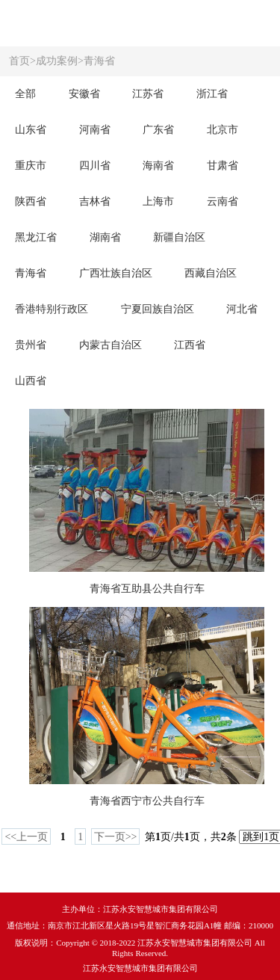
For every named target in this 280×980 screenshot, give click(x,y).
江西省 (190, 345)
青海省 (99, 61)
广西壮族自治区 (116, 273)
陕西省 (31, 201)
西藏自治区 (211, 273)
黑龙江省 (36, 237)
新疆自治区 (179, 237)
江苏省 (148, 94)
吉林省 (95, 201)
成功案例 (57, 61)
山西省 (31, 381)
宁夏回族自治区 (158, 309)
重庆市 (31, 166)
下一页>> (116, 837)
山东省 (31, 130)
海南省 (158, 166)
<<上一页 (26, 837)
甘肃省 (223, 166)
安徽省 (84, 94)
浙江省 (212, 94)
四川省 (95, 166)
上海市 (158, 201)
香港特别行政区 (52, 309)
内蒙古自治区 (111, 345)
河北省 (242, 309)
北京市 (223, 130)
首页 (19, 61)
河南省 (95, 130)
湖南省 (105, 237)
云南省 (223, 201)
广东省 (158, 130)
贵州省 (31, 345)
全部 (25, 94)
